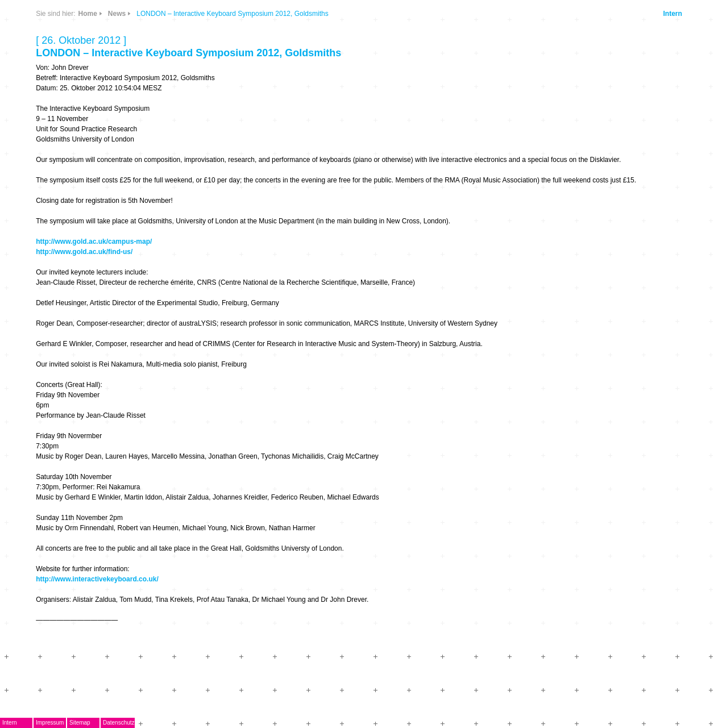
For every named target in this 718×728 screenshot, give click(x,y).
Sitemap (80, 723)
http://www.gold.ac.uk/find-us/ (84, 252)
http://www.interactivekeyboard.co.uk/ (97, 579)
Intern (672, 14)
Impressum (50, 723)
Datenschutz (119, 723)
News (117, 14)
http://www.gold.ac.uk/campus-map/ (94, 242)
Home (88, 14)
